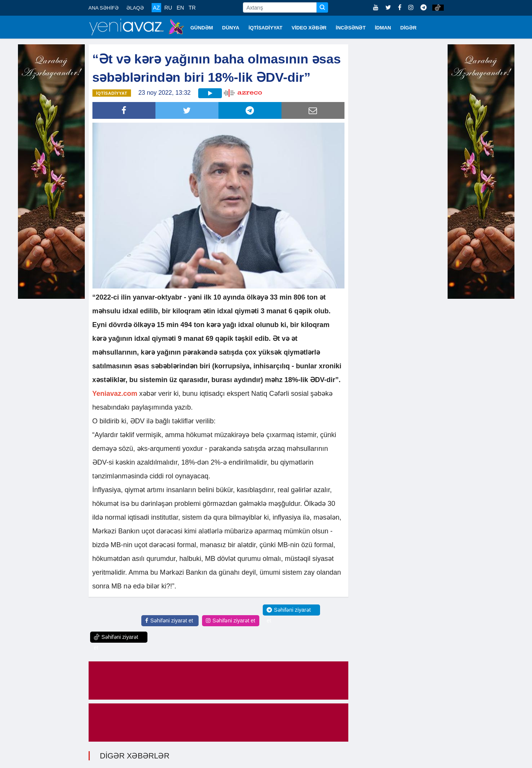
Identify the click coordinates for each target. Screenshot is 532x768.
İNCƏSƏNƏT (351, 28)
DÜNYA (231, 28)
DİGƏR (408, 28)
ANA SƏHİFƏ (104, 8)
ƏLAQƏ (135, 8)
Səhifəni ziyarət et (169, 621)
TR (192, 8)
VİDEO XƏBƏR (309, 28)
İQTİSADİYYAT (266, 28)
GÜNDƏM (202, 28)
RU (168, 8)
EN (180, 8)
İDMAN (383, 28)
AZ (157, 8)
